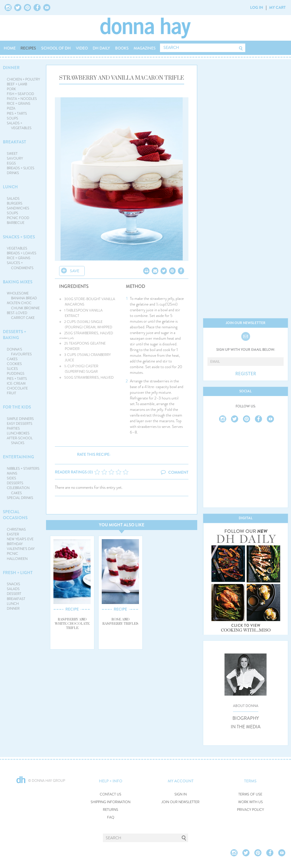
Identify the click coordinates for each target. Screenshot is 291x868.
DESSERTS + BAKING (14, 335)
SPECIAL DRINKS (20, 498)
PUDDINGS (16, 374)
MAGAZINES (145, 48)
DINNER (11, 68)
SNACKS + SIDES (19, 237)
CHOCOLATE (17, 388)
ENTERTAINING (18, 457)
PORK (11, 89)
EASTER (13, 534)
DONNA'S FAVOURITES (19, 352)
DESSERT (14, 594)
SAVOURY (15, 158)
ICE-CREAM (16, 384)
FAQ (111, 818)
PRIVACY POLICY (251, 810)
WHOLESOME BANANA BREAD (22, 296)
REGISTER (246, 374)
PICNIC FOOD (18, 218)
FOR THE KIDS (17, 407)
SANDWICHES (18, 208)
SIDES (12, 478)
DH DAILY (101, 48)
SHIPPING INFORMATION (111, 802)
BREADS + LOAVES (22, 253)
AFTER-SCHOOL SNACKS (20, 441)
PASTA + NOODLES (22, 99)
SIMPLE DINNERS (20, 419)
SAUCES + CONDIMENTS (20, 265)
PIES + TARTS (17, 114)
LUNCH (10, 187)
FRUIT (12, 393)
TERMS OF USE (250, 794)
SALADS (13, 199)
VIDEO (82, 48)
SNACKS (13, 584)
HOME (10, 48)
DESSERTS (15, 483)
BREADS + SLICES (21, 168)
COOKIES (14, 364)
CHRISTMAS (16, 529)
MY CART (277, 7)
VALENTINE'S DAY (21, 549)
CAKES (12, 359)
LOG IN (257, 7)
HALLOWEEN (17, 559)
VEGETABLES (17, 248)
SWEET (12, 154)
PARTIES (13, 428)
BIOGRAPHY (246, 718)
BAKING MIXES (18, 282)
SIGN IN (181, 794)
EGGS (11, 163)
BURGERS (15, 203)
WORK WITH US (251, 802)
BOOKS (122, 48)
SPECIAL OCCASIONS (15, 515)
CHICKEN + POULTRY (23, 79)
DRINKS (13, 173)
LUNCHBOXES (18, 433)
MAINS (12, 473)
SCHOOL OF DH (56, 48)
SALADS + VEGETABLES (19, 126)
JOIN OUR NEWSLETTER (180, 802)
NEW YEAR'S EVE (20, 539)
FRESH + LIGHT (18, 573)
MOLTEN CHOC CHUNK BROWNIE (23, 305)
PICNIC (13, 554)
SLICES (12, 369)
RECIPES (28, 48)
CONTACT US (111, 794)
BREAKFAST (14, 142)
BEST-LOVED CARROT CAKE (21, 315)
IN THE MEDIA (246, 727)
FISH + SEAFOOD (20, 94)
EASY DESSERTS (20, 424)
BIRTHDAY (15, 544)
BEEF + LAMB (17, 84)
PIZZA (11, 108)
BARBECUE (16, 223)
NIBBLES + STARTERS (23, 469)
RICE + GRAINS (19, 104)
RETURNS (111, 810)
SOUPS (13, 118)
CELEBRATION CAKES (18, 490)
